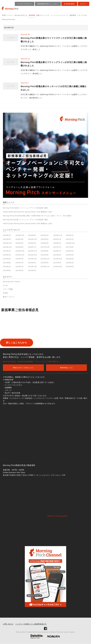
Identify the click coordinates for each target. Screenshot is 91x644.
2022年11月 (33, 239)
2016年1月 (7, 255)
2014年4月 (57, 263)
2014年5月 (45, 263)
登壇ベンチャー (8, 15)
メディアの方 (82, 15)
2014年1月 (19, 267)
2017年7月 (57, 247)
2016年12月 (20, 251)
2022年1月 (57, 239)
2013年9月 (70, 267)
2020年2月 (45, 243)
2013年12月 (33, 267)
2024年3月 (70, 235)
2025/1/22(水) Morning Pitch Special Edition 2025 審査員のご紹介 (28, 224)
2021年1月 (70, 239)
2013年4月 (32, 270)
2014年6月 (32, 263)
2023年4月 (19, 239)
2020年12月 (7, 243)
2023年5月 (7, 239)
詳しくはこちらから (20, 343)
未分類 (5, 293)
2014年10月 (58, 259)
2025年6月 (32, 235)
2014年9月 (70, 259)
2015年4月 (7, 259)
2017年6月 (70, 247)
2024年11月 (58, 235)
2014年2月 (7, 267)
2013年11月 (45, 267)
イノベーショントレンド (59, 15)
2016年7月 (57, 251)
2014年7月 (19, 263)
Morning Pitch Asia (9, 19)
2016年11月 (33, 251)
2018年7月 (32, 247)
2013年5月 (19, 270)
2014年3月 (70, 263)
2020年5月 (19, 243)
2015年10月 (33, 255)
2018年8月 (19, 247)
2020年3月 (32, 243)
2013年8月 (7, 270)
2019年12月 (70, 243)
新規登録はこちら (67, 368)
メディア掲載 (8, 289)
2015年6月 (57, 255)
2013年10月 (58, 267)
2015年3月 (19, 259)
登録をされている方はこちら (23, 368)
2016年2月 (70, 251)
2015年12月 (20, 255)
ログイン (83, 4)
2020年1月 (57, 243)
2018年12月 (7, 247)
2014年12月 (33, 259)
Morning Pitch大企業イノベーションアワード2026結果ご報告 (25, 208)
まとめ (5, 285)
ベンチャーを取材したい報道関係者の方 (31, 624)
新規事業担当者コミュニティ (48, 4)
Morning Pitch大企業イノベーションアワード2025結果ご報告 (25, 220)
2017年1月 (7, 251)
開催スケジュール (43, 15)
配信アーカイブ (9, 297)
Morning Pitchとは (21, 15)
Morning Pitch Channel (12, 282)
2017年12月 (45, 247)
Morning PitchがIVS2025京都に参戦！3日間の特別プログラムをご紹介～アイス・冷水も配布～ (38, 216)
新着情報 (32, 15)
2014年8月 (7, 263)
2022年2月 (45, 239)
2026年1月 (7, 235)
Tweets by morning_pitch (57, 516)
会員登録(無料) (69, 4)
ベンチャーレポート (25, 4)
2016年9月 (45, 251)
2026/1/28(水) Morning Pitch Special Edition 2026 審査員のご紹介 (28, 212)
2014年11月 (45, 259)
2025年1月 (45, 235)
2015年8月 (45, 255)
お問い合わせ (8, 624)
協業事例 (73, 15)
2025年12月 (20, 235)
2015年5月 (70, 255)
